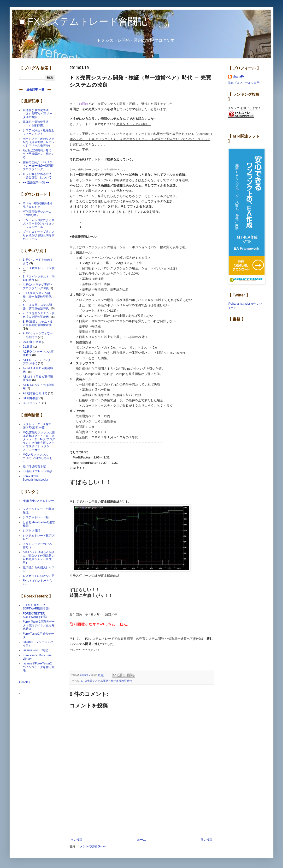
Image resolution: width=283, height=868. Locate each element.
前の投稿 (206, 840)
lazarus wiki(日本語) (35, 650)
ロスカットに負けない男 (39, 576)
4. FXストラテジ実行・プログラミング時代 (38, 286)
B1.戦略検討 (31, 398)
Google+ (25, 682)
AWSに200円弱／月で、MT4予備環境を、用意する (39, 154)
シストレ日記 (31, 530)
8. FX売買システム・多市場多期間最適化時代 (38, 323)
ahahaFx (239, 77)
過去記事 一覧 (34, 90)
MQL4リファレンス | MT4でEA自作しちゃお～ (38, 458)
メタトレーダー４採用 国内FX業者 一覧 (39, 426)
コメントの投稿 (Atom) (92, 846)
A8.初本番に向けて (35, 393)
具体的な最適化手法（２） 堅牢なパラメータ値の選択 (38, 114)
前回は (84, 104)
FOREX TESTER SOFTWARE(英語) (35, 615)
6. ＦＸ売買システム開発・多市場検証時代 (37, 307)
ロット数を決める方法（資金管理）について (37, 176)
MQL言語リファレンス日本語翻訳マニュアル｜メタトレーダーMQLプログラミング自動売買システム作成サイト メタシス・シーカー (39, 441)
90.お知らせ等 (32, 342)
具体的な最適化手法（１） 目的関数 (36, 124)
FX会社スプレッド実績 (38, 471)
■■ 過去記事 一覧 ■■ (36, 182)
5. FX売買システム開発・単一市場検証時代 (106, 681)
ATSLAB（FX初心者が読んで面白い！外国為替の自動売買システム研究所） (39, 557)
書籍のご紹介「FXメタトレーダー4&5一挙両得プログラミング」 (38, 166)
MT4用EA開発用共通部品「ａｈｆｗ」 (38, 205)
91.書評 (28, 347)
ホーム (141, 840)
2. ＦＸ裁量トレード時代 (39, 268)
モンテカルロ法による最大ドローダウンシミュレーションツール (39, 224)
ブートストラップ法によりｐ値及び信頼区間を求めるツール (39, 235)
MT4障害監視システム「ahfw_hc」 (37, 213)
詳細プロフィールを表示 (244, 83)
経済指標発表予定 (34, 466)
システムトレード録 (36, 517)
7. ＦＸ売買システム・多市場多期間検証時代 (39, 315)
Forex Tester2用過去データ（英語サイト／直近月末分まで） (39, 625)
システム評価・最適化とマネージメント (39, 132)
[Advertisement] (141, 825)
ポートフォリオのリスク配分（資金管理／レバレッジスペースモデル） (39, 142)
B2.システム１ (32, 403)
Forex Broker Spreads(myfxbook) (35, 478)
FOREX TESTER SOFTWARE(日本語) (36, 607)
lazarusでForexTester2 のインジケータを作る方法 (39, 667)
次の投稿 (77, 840)
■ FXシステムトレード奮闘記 (83, 21)
